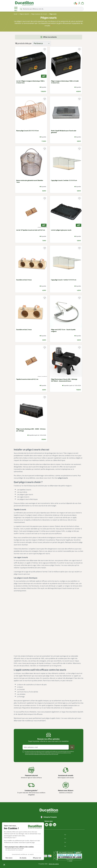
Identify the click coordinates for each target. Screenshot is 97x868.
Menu (16, 9)
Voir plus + (19, 757)
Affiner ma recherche (50, 37)
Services (34, 842)
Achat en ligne (36, 839)
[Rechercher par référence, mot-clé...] (51, 9)
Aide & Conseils (36, 846)
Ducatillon (34, 835)
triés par (28, 43)
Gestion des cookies (54, 864)
